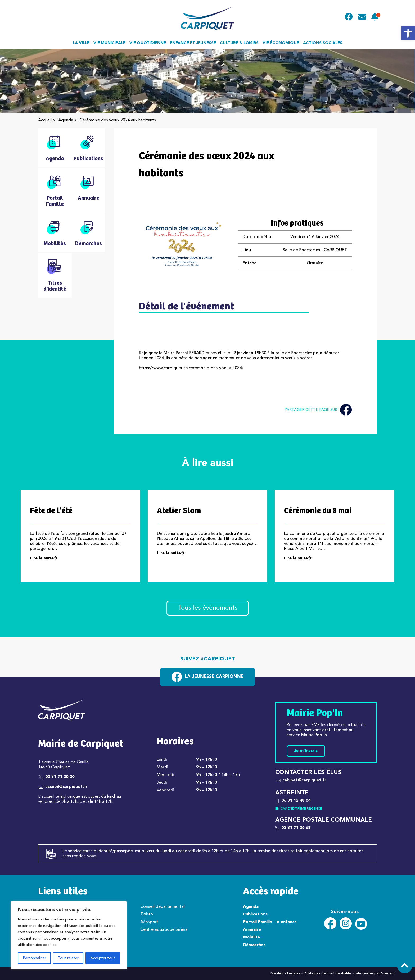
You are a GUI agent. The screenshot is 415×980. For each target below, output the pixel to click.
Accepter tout (103, 958)
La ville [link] (81, 43)
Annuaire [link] (252, 930)
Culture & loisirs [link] (239, 43)
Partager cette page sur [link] (318, 410)
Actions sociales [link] (323, 43)
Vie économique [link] (281, 43)
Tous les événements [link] (208, 608)
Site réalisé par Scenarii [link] (375, 973)
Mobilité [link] (251, 937)
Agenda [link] (66, 120)
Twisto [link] (147, 914)
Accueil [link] (45, 120)
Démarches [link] (254, 945)
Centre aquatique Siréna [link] (164, 930)
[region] (69, 935)
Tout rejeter (68, 958)
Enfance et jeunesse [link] (193, 43)
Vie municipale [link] (109, 43)
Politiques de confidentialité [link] (328, 973)
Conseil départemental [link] (163, 907)
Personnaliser (34, 958)
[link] (408, 33)
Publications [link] (255, 914)
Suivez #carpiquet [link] (208, 659)
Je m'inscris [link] (306, 751)
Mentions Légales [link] (285, 973)
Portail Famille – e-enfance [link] (270, 922)
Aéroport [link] (149, 922)
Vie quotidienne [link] (148, 43)
